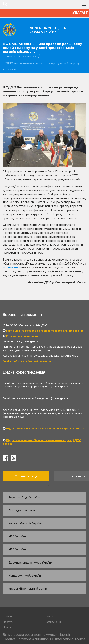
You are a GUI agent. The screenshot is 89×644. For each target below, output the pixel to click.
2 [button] (49, 485)
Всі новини (10, 57)
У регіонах (29, 57)
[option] (28, 477)
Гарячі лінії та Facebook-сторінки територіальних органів (44, 331)
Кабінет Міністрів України (26, 523)
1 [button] (43, 485)
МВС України (17, 549)
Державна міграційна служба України (48, 30)
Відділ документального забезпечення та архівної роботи (45, 428)
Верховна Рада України (24, 498)
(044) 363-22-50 (13, 325)
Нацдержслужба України (25, 576)
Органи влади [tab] (26, 476)
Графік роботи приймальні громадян (27, 361)
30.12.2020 (9, 70)
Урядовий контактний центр (28, 589)
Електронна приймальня (22, 336)
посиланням (12, 267)
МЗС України (17, 536)
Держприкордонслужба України (30, 563)
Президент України (22, 511)
